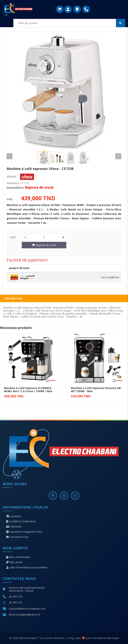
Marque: (12, 176)
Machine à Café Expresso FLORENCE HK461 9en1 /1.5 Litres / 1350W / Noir (28, 390)
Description (13, 299)
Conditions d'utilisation (21, 521)
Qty (13, 237)
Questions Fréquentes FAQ (24, 532)
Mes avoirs (14, 562)
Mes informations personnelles (27, 567)
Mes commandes (18, 557)
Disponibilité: (15, 188)
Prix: (10, 199)
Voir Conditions (110, 277)
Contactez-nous (17, 537)
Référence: (13, 183)
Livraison (14, 516)
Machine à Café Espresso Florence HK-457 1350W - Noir (96, 390)
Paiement (14, 527)
